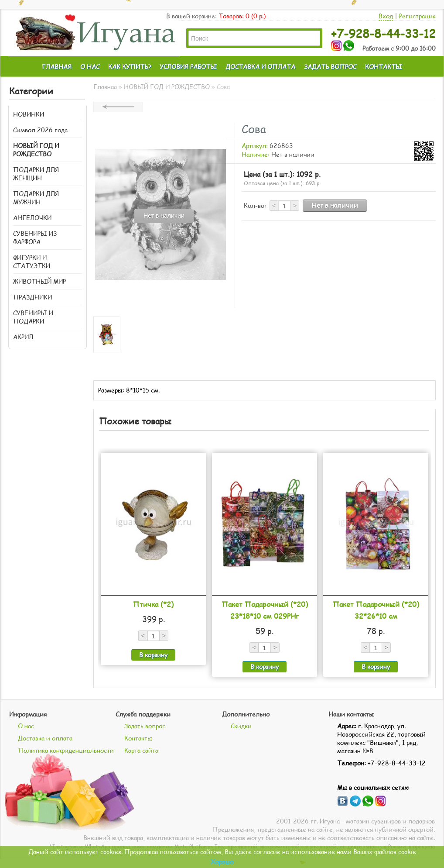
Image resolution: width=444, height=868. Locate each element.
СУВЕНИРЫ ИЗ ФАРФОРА (35, 238)
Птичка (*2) (153, 604)
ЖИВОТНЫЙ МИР (39, 281)
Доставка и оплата (45, 738)
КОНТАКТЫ (384, 67)
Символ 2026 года (40, 130)
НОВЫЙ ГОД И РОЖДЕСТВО (36, 150)
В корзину (153, 655)
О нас (26, 726)
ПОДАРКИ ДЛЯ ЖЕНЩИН (36, 174)
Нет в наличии (335, 205)
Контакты (138, 738)
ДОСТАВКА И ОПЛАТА (260, 67)
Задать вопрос (145, 726)
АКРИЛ (23, 337)
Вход (386, 16)
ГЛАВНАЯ (57, 67)
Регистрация (417, 16)
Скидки (241, 726)
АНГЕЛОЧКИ (32, 218)
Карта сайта (141, 750)
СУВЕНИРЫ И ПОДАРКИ (33, 317)
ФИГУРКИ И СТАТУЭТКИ (32, 262)
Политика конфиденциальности (66, 750)
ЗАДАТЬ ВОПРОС (330, 67)
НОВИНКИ (29, 114)
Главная (105, 87)
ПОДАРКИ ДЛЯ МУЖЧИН (36, 198)
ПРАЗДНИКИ (32, 297)
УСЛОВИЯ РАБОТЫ (188, 67)
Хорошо (222, 862)
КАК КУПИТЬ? (130, 67)
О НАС (90, 67)
